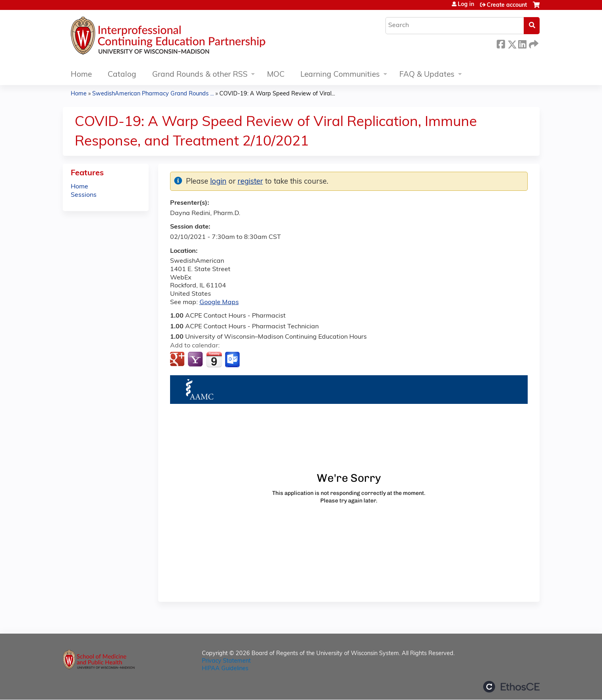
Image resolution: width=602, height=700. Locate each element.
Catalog (122, 75)
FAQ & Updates (427, 75)
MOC (276, 75)
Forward (533, 43)
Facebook (501, 43)
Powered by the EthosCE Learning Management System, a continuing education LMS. (511, 687)
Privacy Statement (226, 661)
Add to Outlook (233, 360)
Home (81, 75)
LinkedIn (522, 43)
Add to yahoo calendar (196, 360)
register (250, 182)
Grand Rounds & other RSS (200, 75)
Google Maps (219, 302)
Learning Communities (340, 75)
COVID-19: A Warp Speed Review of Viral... (277, 94)
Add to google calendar (178, 360)
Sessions (84, 195)
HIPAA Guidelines (225, 669)
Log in (466, 5)
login (218, 182)
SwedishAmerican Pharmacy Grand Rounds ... (153, 94)
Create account (507, 5)
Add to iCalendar (214, 359)
